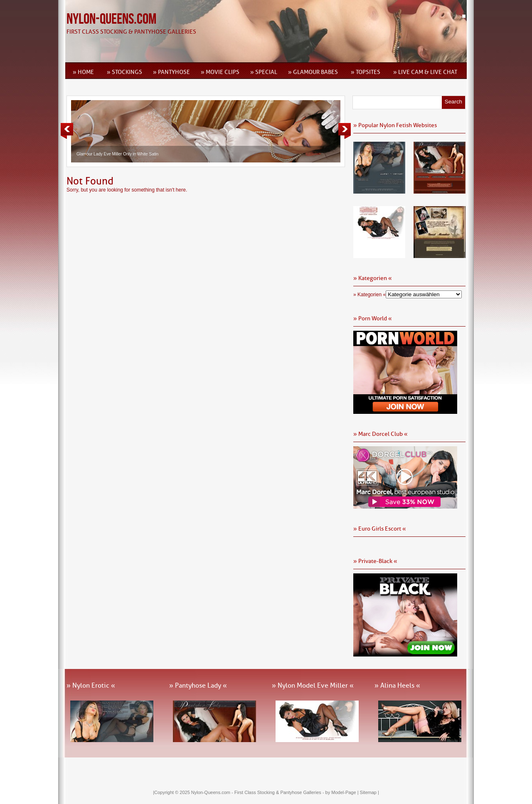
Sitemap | (369, 792)
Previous (67, 131)
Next (345, 131)
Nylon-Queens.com (111, 19)
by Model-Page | (343, 792)
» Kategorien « (369, 295)
